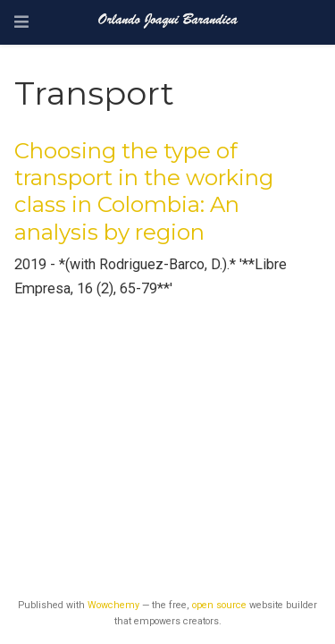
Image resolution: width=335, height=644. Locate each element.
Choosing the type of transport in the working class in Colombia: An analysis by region (144, 191)
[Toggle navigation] (21, 22)
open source (219, 605)
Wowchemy (113, 605)
